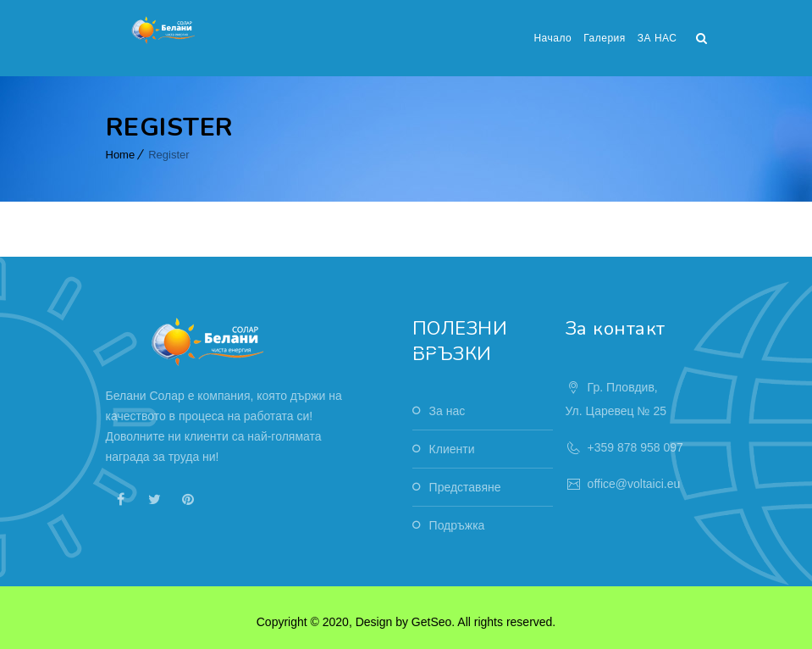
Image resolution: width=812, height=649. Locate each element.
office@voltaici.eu (634, 484)
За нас (447, 411)
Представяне (465, 487)
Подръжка (457, 525)
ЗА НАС (657, 38)
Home (121, 155)
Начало (552, 38)
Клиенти (452, 449)
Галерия (605, 38)
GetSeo (431, 622)
